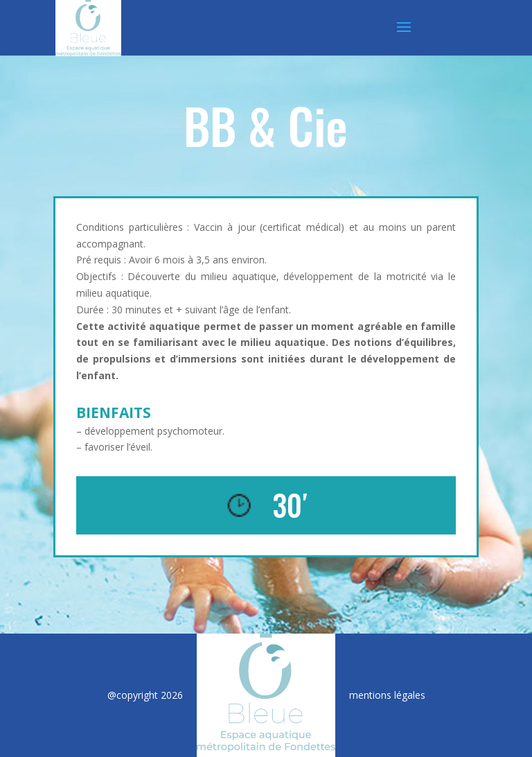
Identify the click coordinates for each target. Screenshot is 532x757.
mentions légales (387, 695)
